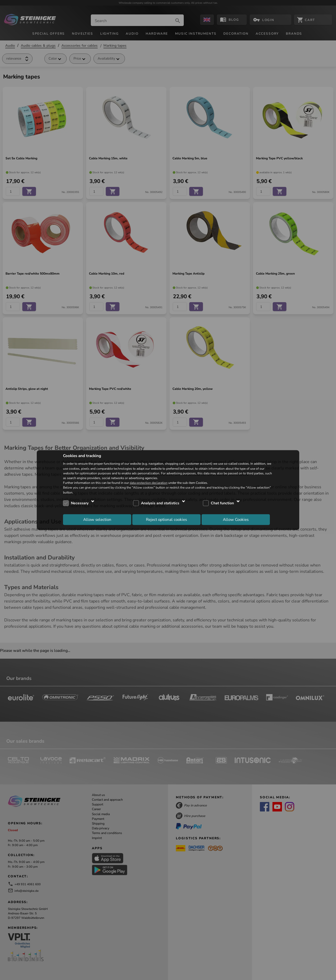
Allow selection (97, 520)
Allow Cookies (236, 520)
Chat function (222, 503)
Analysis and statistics (160, 503)
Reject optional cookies (166, 520)
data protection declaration (149, 483)
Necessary (80, 503)
